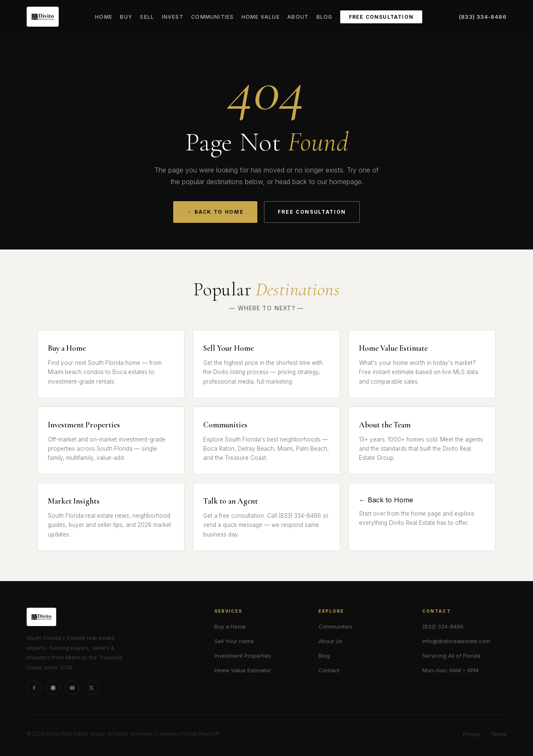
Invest (173, 17)
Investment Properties (243, 656)
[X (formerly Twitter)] (91, 688)
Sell (147, 17)
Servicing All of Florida (451, 656)
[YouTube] (72, 688)
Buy (126, 17)
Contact (329, 670)
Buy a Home (230, 626)
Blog (325, 17)
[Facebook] (34, 688)
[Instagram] (53, 688)
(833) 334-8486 (483, 17)
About (298, 17)
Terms (498, 734)
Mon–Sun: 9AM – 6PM (450, 670)
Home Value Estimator (243, 670)
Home (104, 17)
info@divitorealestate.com (456, 641)
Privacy (472, 734)
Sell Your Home (234, 641)
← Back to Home (215, 212)
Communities (212, 17)
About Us (330, 641)
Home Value (261, 17)
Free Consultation (381, 17)
